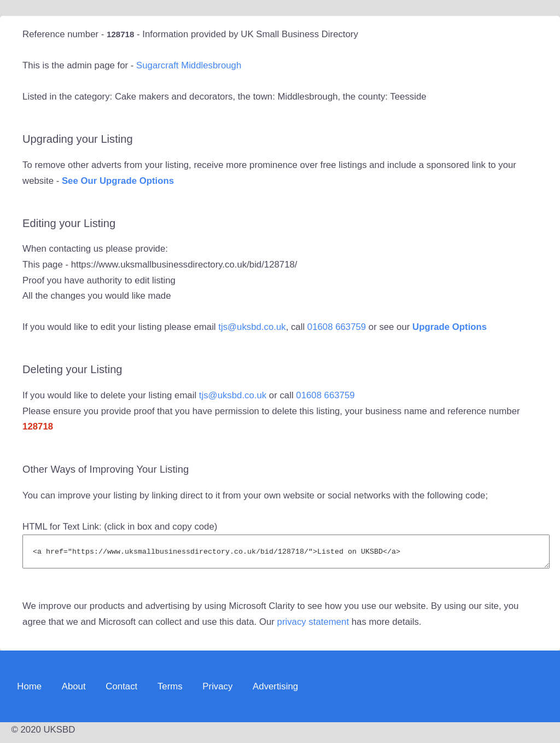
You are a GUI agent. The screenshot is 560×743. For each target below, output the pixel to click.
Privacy (217, 691)
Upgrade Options (450, 327)
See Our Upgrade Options (118, 181)
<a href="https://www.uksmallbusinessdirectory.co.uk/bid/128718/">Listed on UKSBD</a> (286, 554)
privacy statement (313, 627)
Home (29, 691)
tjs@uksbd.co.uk (252, 327)
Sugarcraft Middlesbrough (189, 65)
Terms (170, 691)
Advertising (275, 691)
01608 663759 (337, 327)
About (74, 691)
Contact (121, 691)
